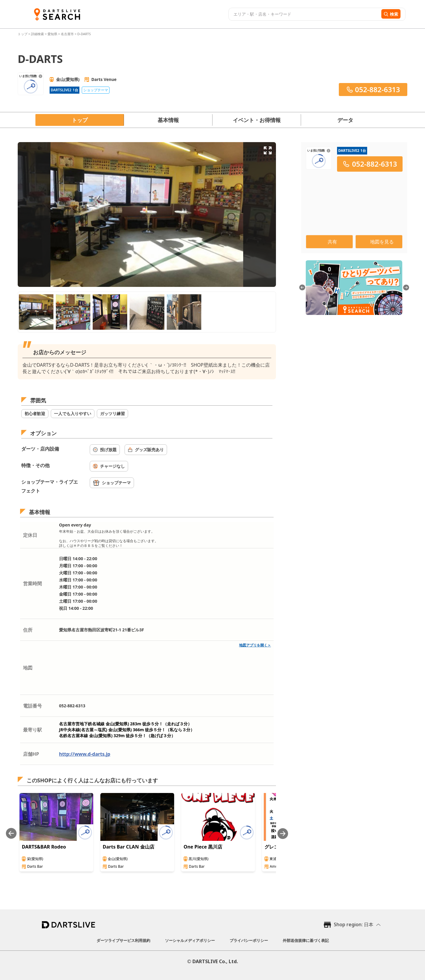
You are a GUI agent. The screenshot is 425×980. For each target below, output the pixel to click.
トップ (23, 34)
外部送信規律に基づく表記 (306, 940)
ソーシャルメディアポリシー (190, 940)
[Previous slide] (11, 834)
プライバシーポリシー (249, 940)
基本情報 (168, 120)
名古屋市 (67, 34)
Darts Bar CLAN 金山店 (129, 847)
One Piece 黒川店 (203, 847)
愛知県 (52, 34)
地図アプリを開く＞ (255, 645)
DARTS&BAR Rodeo (44, 847)
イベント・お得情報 (257, 120)
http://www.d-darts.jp (85, 754)
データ (345, 120)
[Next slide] (283, 834)
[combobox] (304, 14)
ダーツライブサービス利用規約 (123, 940)
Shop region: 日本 (354, 924)
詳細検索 (38, 34)
